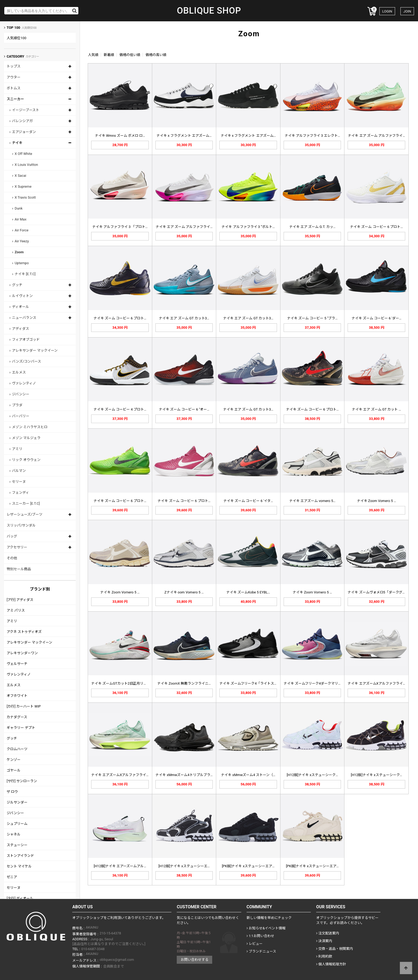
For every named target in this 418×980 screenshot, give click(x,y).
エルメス (19, 372)
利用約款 (324, 956)
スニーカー (15, 99)
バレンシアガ (22, 121)
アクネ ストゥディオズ (24, 632)
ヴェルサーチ (17, 664)
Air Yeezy (22, 241)
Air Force (22, 230)
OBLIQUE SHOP (209, 11)
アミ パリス (16, 610)
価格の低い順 (130, 55)
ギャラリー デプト (21, 728)
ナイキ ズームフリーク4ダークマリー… (314, 683)
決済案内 (324, 941)
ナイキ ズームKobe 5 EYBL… (248, 592)
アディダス (21, 329)
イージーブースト (26, 110)
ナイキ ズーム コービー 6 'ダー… (377, 318)
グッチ (17, 285)
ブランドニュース (261, 951)
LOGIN (387, 11)
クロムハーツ (17, 749)
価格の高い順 (156, 55)
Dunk (19, 208)
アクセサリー (17, 547)
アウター (14, 77)
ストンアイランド (20, 856)
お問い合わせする (195, 960)
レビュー (255, 944)
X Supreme (23, 186)
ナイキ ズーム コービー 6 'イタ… (248, 501)
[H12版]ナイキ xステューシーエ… (184, 866)
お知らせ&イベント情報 (266, 928)
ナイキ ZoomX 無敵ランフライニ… (184, 683)
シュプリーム (17, 824)
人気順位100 (17, 38)
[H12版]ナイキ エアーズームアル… (120, 866)
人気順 (93, 55)
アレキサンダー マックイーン (35, 350)
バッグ (12, 536)
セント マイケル (19, 866)
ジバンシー (21, 394)
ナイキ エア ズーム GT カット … (376, 409)
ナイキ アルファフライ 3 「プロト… (120, 227)
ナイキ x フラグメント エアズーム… (184, 136)
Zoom (19, 252)
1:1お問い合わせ (260, 936)
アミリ (17, 449)
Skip (0, 0)
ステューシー (17, 845)
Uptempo (22, 263)
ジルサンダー (17, 802)
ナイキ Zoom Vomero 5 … (377, 501)
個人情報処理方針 (331, 964)
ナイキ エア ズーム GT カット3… (184, 318)
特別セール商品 (19, 569)
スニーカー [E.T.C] (26, 503)
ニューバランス (24, 318)
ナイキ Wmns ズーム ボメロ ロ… (120, 136)
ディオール (21, 307)
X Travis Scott (25, 197)
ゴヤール (14, 770)
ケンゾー (14, 760)
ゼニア (12, 877)
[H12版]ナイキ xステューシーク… (312, 775)
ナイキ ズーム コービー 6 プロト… (376, 227)
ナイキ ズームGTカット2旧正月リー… (120, 683)
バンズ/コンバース (27, 361)
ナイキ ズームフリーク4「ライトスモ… (250, 683)
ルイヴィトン (22, 296)
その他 (12, 558)
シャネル (14, 834)
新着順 (109, 55)
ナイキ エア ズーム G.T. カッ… (312, 227)
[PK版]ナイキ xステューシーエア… (248, 866)
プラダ (17, 405)
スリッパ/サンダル (21, 525)
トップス (14, 66)
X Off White (23, 154)
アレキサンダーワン (22, 653)
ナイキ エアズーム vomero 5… (312, 501)
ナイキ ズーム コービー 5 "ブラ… (312, 318)
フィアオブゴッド (26, 340)
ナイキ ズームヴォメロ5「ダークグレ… (378, 592)
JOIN (407, 11)
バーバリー (21, 416)
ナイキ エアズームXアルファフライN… (377, 683)
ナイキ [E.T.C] (25, 274)
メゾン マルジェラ (26, 438)
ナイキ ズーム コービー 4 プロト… (120, 409)
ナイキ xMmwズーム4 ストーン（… (248, 775)
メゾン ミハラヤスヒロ (30, 427)
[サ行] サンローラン (22, 781)
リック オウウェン (26, 460)
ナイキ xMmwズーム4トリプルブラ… (184, 775)
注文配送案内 (328, 933)
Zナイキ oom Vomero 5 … (184, 592)
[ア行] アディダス (20, 600)
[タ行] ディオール (20, 898)
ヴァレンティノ (24, 383)
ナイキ (17, 143)
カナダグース (17, 717)
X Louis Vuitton (26, 165)
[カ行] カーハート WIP (24, 706)
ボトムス (14, 88)
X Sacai (20, 176)
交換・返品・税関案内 (335, 949)
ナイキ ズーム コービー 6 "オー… (184, 409)
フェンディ (21, 493)
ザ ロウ (12, 792)
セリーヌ (19, 482)
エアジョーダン (24, 132)
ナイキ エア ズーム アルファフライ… (376, 136)
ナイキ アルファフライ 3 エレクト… (312, 136)
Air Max (21, 219)
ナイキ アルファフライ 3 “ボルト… (248, 227)
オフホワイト (17, 696)
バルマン (19, 471)
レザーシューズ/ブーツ (25, 514)
